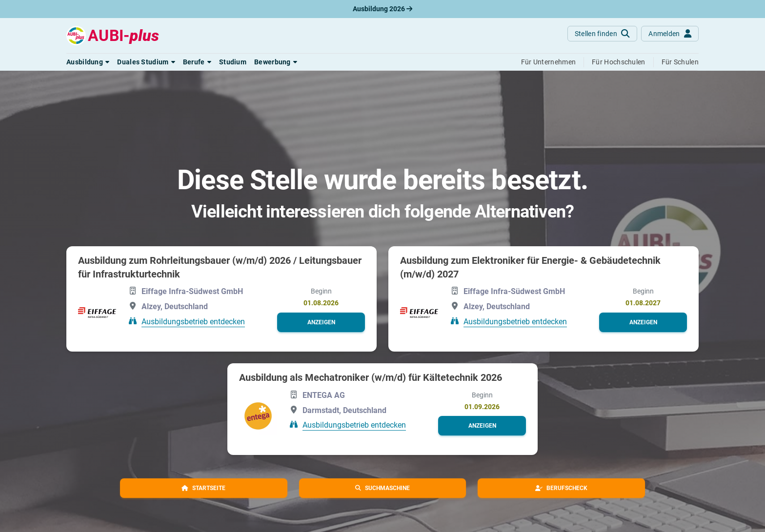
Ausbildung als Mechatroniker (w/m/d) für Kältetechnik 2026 (371, 377)
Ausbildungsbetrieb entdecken (193, 322)
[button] (88, 62)
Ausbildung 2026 (382, 9)
